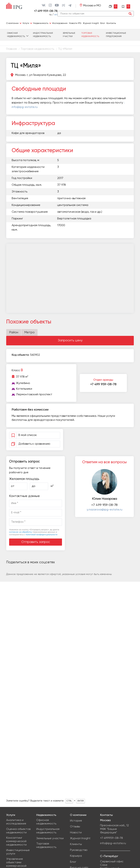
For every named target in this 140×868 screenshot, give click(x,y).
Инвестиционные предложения (116, 35)
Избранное (126, 6)
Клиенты (76, 844)
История (76, 821)
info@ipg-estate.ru (113, 843)
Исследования (60, 23)
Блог (103, 23)
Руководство (79, 850)
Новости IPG (75, 23)
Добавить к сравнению (30, 444)
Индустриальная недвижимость (43, 35)
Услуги (26, 23)
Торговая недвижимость (90, 35)
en (56, 15)
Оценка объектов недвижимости (18, 831)
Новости (76, 833)
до (34, 486)
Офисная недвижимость (16, 35)
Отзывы (75, 827)
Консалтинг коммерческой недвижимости (16, 841)
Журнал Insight (91, 23)
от (13, 486)
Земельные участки (69, 35)
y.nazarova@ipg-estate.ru (105, 510)
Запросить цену (70, 340)
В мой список (29, 435)
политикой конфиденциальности (41, 535)
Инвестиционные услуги (18, 852)
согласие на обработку (21, 532)
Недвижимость (41, 23)
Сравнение (113, 6)
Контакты (111, 23)
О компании (12, 23)
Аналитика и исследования (16, 822)
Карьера (76, 856)
